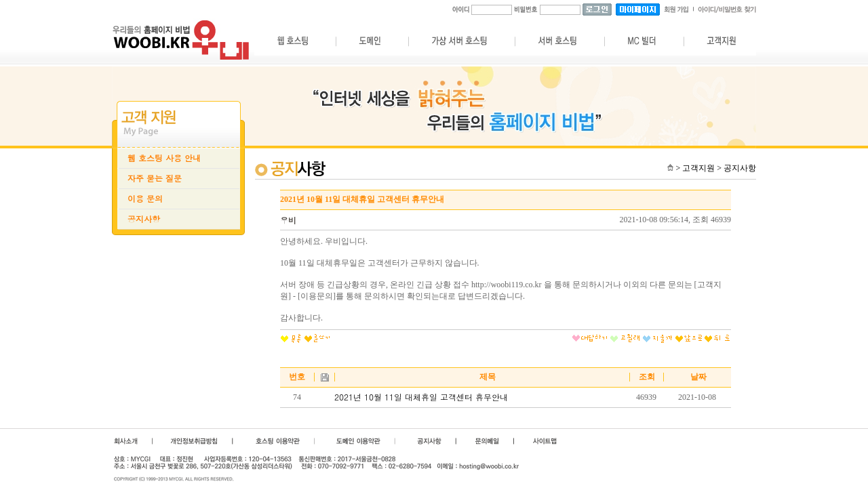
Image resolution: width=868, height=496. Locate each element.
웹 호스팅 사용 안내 (164, 158)
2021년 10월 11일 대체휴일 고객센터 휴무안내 (421, 397)
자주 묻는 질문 (155, 178)
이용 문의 (145, 199)
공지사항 (144, 219)
